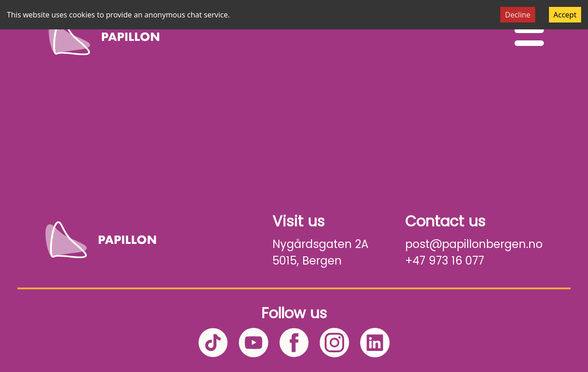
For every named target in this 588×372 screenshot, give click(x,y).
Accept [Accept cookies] (565, 15)
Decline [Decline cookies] (518, 15)
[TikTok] (213, 343)
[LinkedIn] (375, 343)
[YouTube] (254, 343)
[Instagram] (334, 343)
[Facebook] (294, 343)
